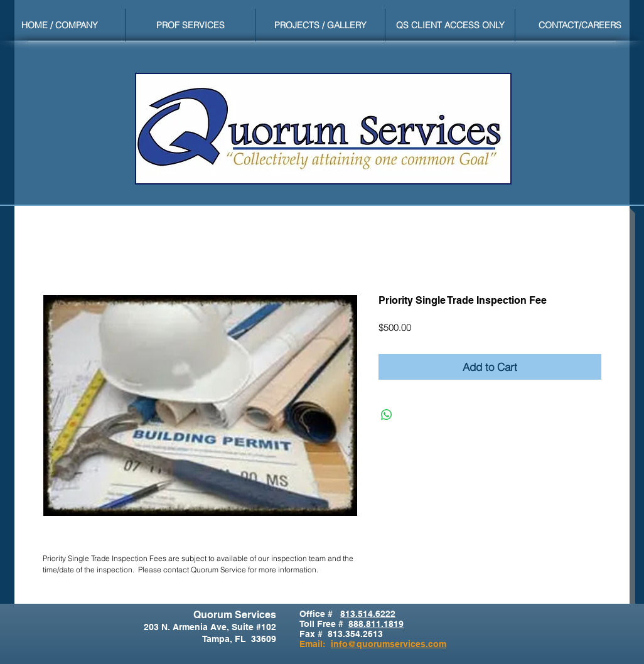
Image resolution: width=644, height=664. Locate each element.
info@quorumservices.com (389, 644)
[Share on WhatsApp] (387, 415)
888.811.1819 (376, 624)
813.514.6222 (368, 614)
